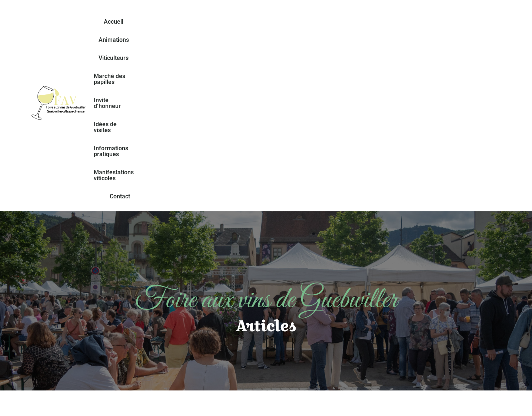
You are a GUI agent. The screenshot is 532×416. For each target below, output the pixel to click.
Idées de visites (387, 22)
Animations (175, 22)
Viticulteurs (218, 22)
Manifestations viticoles (295, 40)
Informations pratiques (451, 22)
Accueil (138, 22)
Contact (349, 40)
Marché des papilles (272, 22)
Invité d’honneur (332, 22)
